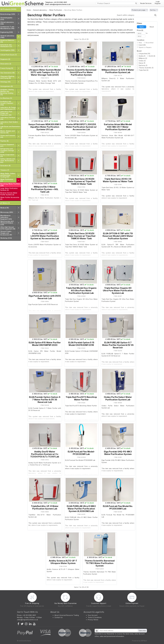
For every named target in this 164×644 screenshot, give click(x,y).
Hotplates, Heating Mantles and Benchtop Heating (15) (7, 92)
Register (158, 3)
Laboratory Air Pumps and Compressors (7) (8, 108)
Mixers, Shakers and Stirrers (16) (8, 132)
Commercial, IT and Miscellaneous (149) (7, 28)
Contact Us (59, 617)
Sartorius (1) (143, 65)
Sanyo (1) (142, 63)
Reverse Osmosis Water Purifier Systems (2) (9, 194)
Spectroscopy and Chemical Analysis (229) (7, 223)
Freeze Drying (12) (7, 68)
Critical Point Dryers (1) (9, 55)
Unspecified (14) (144, 54)
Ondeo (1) (142, 61)
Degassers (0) (5, 59)
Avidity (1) (142, 56)
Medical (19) (5, 208)
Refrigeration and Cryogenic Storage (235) (7, 150)
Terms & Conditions (95, 617)
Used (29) (142, 45)
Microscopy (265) (7, 212)
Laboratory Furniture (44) (8, 118)
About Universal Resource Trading (67, 615)
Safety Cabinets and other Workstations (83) (8, 161)
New (140, 43)
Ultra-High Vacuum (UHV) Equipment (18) (8, 228)
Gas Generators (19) (8, 73)
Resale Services (146, 3)
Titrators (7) (5, 170)
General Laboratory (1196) (7, 37)
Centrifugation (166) (7, 50)
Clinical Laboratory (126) (7, 23)
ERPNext (144, 641)
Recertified (150, 43)
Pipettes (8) (4, 141)
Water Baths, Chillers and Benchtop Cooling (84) (8, 175)
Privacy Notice (93, 620)
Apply (142, 27)
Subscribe (142, 631)
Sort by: (153, 10)
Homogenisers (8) (7, 86)
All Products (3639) (8, 9)
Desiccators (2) (6, 64)
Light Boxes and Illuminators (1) (10, 127)
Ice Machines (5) (6, 98)
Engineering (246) (7, 32)
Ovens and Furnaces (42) (8, 136)
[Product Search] (117, 3)
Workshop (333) (6, 238)
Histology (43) (5, 82)
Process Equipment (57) (7, 145)
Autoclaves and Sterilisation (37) (6, 46)
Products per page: (139, 10)
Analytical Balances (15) (7, 41)
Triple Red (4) (144, 70)
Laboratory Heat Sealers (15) (9, 123)
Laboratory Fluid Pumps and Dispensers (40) (6, 113)
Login (158, 2)
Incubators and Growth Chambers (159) (7, 103)
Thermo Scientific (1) (146, 68)
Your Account (93, 615)
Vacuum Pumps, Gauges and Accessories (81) (6, 233)
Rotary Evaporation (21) (7, 156)
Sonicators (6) (5, 166)
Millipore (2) (143, 58)
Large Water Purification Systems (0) (9, 189)
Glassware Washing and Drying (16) (7, 77)
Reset (152, 27)
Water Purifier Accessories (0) (10, 198)
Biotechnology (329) (8, 14)
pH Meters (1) (5, 203)
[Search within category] (136, 15)
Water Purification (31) (7, 180)
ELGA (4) (152, 56)
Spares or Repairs (145, 47)
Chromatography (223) (6, 19)
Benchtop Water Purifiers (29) (10, 185)
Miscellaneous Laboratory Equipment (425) (6, 217)
